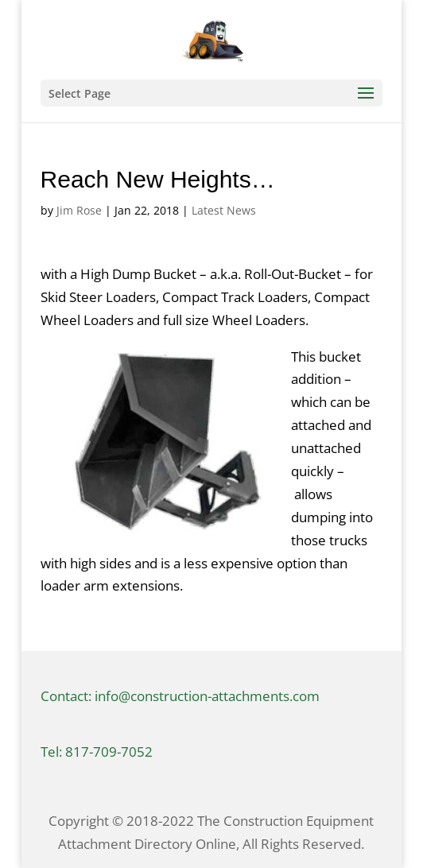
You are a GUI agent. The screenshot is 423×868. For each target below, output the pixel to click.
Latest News (224, 210)
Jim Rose (79, 210)
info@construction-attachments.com (207, 696)
